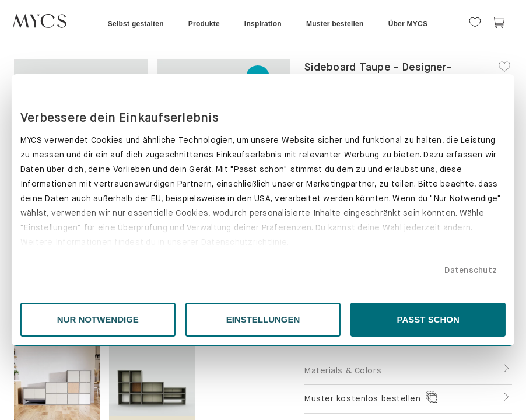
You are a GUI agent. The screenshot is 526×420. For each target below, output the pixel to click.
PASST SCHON (397, 319)
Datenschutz (423, 270)
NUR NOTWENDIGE (129, 319)
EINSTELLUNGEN (263, 319)
